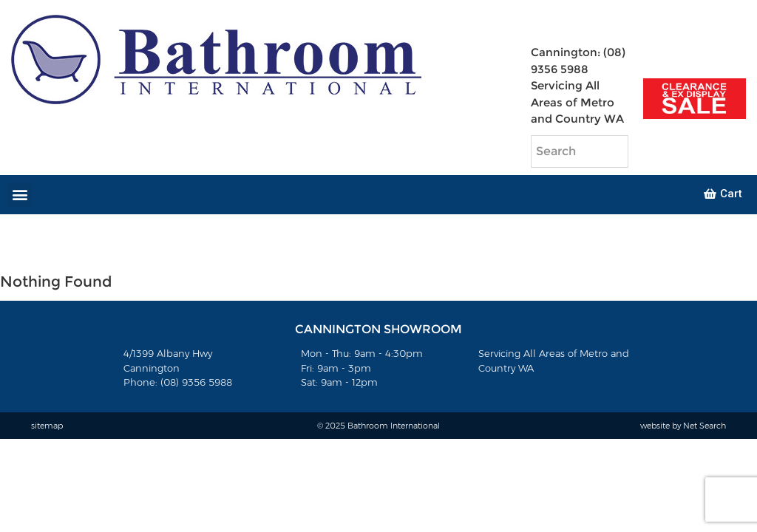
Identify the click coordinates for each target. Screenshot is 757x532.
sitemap (47, 426)
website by (662, 426)
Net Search (705, 426)
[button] (20, 195)
